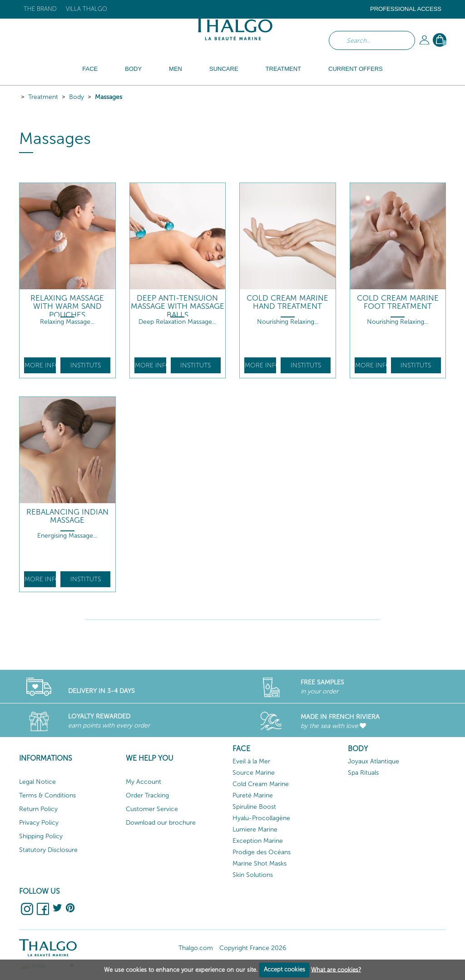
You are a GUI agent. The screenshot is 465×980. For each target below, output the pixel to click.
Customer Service (152, 809)
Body (77, 97)
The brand (40, 9)
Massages (109, 97)
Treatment (43, 97)
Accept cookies (284, 969)
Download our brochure (161, 823)
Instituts (86, 365)
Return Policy (38, 809)
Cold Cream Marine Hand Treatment (287, 302)
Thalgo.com (196, 948)
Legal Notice (37, 782)
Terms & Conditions (47, 795)
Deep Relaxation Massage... (177, 322)
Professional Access (406, 9)
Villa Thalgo (87, 9)
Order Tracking (147, 795)
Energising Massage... (67, 536)
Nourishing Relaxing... (288, 322)
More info (40, 365)
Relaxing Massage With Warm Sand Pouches (67, 307)
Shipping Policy (41, 836)
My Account (143, 782)
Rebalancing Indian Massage (67, 516)
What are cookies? (336, 969)
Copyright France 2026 (253, 948)
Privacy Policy (39, 823)
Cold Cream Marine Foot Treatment (398, 302)
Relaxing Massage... (67, 322)
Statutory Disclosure (48, 850)
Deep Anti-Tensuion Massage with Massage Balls (178, 307)
